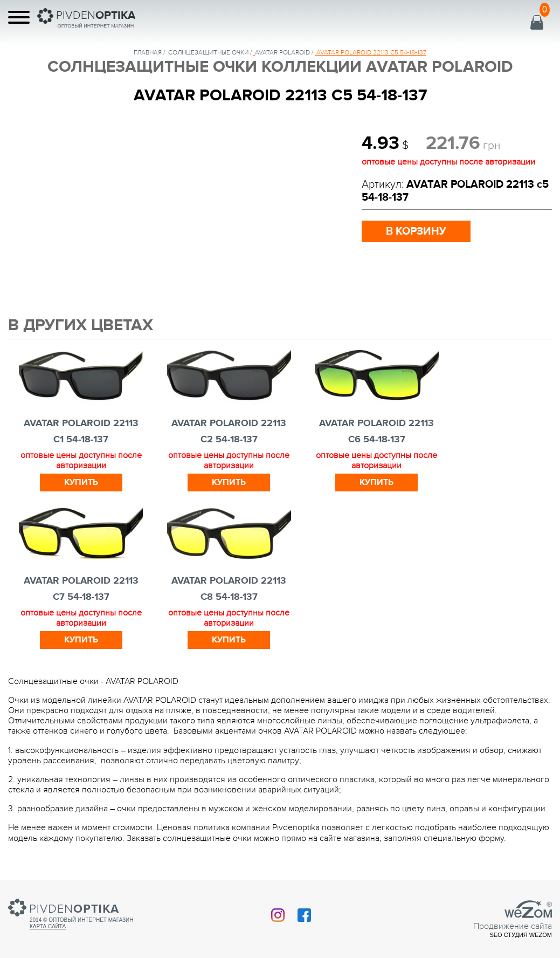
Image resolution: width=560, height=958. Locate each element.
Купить (81, 482)
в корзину (416, 231)
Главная (148, 52)
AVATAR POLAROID (282, 52)
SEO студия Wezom (521, 935)
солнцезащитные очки (208, 52)
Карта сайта (48, 926)
